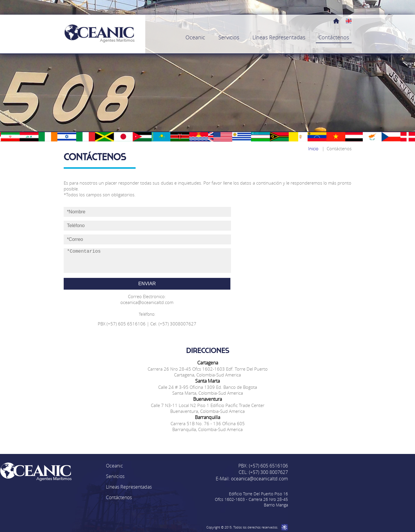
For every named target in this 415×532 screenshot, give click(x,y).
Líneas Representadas (129, 487)
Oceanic (114, 466)
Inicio (313, 148)
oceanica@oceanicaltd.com (259, 479)
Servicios (115, 476)
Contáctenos (119, 497)
